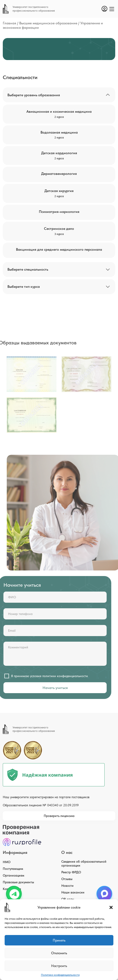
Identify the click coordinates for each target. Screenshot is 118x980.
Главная (9, 23)
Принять (59, 940)
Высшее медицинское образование (48, 23)
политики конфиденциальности (52, 676)
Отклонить (59, 953)
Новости (67, 886)
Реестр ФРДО (71, 872)
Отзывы (67, 879)
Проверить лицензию (59, 816)
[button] (111, 907)
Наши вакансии (73, 892)
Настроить (59, 966)
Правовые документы (18, 882)
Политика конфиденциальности (60, 975)
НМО (7, 862)
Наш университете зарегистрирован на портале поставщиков (46, 797)
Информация (15, 852)
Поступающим (13, 869)
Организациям (14, 875)
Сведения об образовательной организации (84, 863)
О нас (67, 852)
